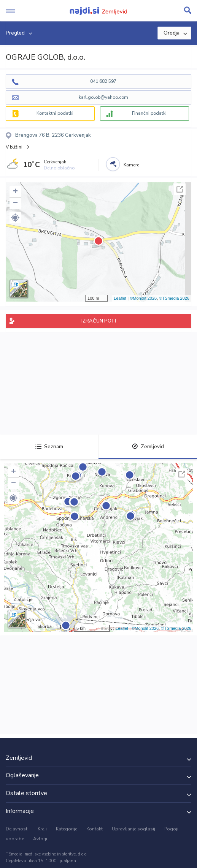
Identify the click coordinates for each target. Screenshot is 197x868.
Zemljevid (148, 447)
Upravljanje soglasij (133, 829)
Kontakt (95, 829)
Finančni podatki (149, 113)
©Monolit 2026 (143, 298)
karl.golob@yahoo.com (103, 97)
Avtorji (40, 839)
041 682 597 (103, 81)
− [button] (15, 203)
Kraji (42, 829)
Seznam (49, 447)
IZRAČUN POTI (99, 321)
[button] (15, 218)
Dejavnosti (17, 829)
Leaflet (120, 298)
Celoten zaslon (180, 189)
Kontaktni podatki (55, 113)
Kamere (131, 165)
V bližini (14, 147)
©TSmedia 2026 (174, 298)
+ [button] (15, 192)
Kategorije (67, 829)
